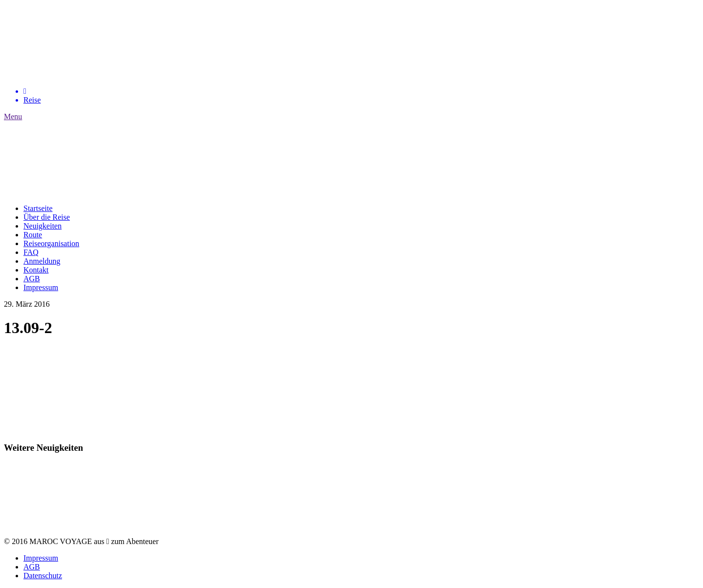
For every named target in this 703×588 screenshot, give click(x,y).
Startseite (38, 208)
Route (33, 235)
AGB (32, 279)
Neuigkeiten (42, 226)
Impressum (41, 287)
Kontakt (36, 270)
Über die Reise (47, 217)
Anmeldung (42, 261)
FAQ (31, 252)
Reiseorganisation (51, 243)
